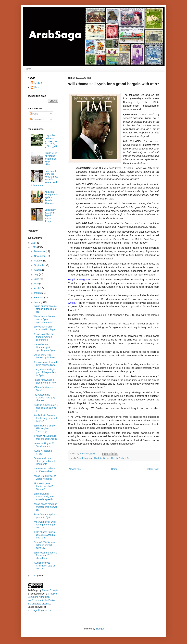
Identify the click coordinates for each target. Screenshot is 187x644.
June (37, 279)
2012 (34, 575)
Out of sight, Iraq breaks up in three (44, 356)
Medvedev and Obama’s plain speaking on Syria (44, 347)
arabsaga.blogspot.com (40, 610)
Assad (80, 458)
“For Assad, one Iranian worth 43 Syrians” (43, 486)
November (40, 256)
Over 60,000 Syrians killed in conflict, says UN (44, 545)
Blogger (100, 629)
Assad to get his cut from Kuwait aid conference (44, 337)
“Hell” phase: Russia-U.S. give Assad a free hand (45, 535)
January (39, 302)
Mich (36, 87)
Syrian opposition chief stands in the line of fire (45, 309)
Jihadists (98, 458)
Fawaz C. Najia (50, 590)
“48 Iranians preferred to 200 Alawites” (45, 470)
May (37, 284)
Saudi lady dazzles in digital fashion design (50, 215)
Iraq (91, 458)
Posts (34, 114)
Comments (37, 119)
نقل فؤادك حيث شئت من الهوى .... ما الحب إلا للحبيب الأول (51, 141)
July (37, 274)
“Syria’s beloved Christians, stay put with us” (45, 566)
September (40, 265)
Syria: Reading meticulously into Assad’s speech (43, 497)
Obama (107, 458)
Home (28, 69)
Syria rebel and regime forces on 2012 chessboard (45, 555)
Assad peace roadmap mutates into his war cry (45, 507)
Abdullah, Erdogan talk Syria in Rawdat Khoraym (51, 198)
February (39, 297)
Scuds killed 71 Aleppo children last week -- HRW (51, 159)
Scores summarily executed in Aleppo (45, 328)
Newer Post (75, 469)
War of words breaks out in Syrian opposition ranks (44, 319)
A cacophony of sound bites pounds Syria (45, 364)
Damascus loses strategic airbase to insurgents (45, 461)
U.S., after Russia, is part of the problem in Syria (45, 372)
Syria (121, 458)
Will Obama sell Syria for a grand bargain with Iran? (45, 525)
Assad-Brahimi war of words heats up (45, 477)
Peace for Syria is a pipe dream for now (45, 381)
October (39, 261)
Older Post (153, 469)
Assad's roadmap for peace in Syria (44, 516)
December (40, 251)
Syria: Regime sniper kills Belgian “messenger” (44, 428)
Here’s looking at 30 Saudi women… (44, 445)
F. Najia (83, 454)
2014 (34, 243)
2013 (34, 247)
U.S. (127, 458)
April (37, 288)
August (38, 270)
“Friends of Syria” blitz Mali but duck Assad (45, 437)
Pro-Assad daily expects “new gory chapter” (44, 398)
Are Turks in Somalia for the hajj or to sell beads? (45, 418)
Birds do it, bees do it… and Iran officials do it (46, 408)
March (38, 293)
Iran (86, 458)
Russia (115, 458)
